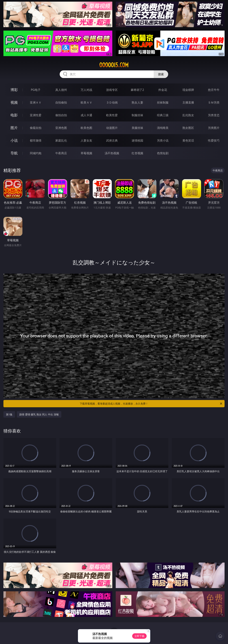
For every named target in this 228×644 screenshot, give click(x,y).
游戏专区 (112, 90)
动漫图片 (112, 128)
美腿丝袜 (137, 128)
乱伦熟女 (188, 115)
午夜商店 (61, 153)
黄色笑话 (188, 140)
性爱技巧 (214, 140)
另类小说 (163, 140)
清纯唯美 (163, 128)
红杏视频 (137, 153)
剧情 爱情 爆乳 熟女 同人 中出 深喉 (39, 414)
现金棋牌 (188, 90)
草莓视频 (86, 153)
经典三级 (163, 115)
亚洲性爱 (36, 115)
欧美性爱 (112, 115)
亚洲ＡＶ (36, 102)
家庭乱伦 (61, 140)
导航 (14, 153)
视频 (14, 102)
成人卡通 (86, 115)
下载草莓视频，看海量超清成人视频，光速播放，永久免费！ (151, 404)
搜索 (161, 74)
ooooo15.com (114, 65)
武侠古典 (112, 140)
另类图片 (214, 128)
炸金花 (163, 90)
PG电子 (36, 90)
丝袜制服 (163, 102)
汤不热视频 (112, 153)
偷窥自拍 (36, 128)
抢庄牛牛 (214, 90)
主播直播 (188, 102)
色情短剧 (163, 153)
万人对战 (86, 90)
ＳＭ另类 (214, 102)
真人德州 (61, 90)
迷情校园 (137, 140)
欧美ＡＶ (86, 102)
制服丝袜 (137, 115)
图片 (14, 128)
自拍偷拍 (61, 102)
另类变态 (214, 115)
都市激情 (36, 140)
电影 (14, 115)
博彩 (14, 90)
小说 (14, 140)
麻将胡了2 (137, 90)
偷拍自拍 (61, 115)
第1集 (9, 414)
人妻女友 (86, 140)
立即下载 (139, 636)
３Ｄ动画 (112, 102)
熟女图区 (188, 128)
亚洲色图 (61, 128)
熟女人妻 (137, 102)
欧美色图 (86, 128)
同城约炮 (36, 153)
